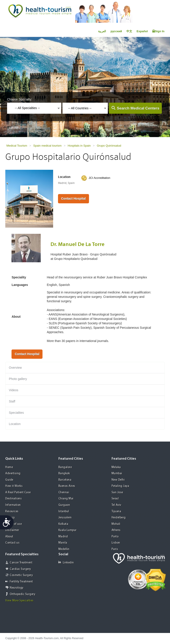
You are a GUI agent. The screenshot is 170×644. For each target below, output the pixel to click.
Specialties (16, 413)
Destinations (14, 499)
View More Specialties (19, 601)
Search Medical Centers (138, 108)
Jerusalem (65, 518)
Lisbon (116, 543)
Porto (115, 537)
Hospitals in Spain (79, 146)
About (9, 537)
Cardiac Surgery (20, 569)
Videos (14, 390)
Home (9, 467)
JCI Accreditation (100, 178)
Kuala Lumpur (68, 530)
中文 (129, 31)
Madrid (63, 537)
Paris (115, 549)
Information (13, 505)
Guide (9, 480)
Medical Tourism (17, 146)
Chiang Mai (66, 499)
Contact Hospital (73, 198)
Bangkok (64, 473)
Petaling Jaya (120, 486)
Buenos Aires (67, 486)
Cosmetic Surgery (21, 575)
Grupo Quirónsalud (109, 146)
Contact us (12, 543)
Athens (116, 530)
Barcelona (65, 480)
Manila (63, 543)
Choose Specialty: (20, 99)
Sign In (158, 31)
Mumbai (117, 473)
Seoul (115, 499)
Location (15, 424)
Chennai (64, 492)
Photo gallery (18, 379)
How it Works (14, 486)
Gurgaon (64, 505)
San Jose (117, 492)
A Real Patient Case (18, 492)
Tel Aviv (116, 505)
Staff (12, 401)
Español (142, 31)
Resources (12, 511)
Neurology (17, 588)
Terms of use (14, 524)
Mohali (116, 524)
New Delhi (118, 480)
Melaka (116, 467)
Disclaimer (12, 530)
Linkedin (66, 562)
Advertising (13, 473)
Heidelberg (119, 518)
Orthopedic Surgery (22, 594)
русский (116, 31)
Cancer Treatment (21, 563)
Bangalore (65, 467)
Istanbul (64, 511)
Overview (15, 368)
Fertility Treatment (21, 582)
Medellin (64, 549)
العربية (102, 31)
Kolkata (63, 524)
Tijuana (116, 511)
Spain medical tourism (47, 146)
